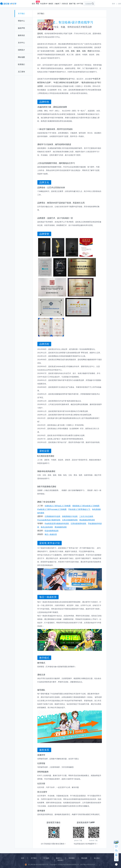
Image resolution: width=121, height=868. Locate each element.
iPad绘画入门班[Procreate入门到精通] (52, 509)
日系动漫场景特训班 (78, 523)
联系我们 (21, 64)
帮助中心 (21, 21)
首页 (33, 4)
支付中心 (21, 43)
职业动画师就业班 (52, 531)
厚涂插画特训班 (61, 527)
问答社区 (65, 4)
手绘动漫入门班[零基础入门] (79, 509)
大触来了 (57, 4)
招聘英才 (21, 50)
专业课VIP (44, 4)
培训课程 (72, 858)
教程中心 (59, 858)
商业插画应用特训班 (87, 520)
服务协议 (21, 35)
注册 (119, 4)
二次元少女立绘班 (86, 516)
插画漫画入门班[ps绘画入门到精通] (86, 506)
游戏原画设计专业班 (70, 516)
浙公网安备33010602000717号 (37, 864)
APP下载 (80, 4)
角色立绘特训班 (47, 527)
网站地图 (21, 57)
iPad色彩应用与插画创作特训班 (57, 523)
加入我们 (97, 858)
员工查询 (21, 72)
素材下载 (72, 4)
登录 (113, 4)
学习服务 (46, 858)
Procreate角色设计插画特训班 (49, 520)
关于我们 (21, 14)
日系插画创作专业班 (53, 516)
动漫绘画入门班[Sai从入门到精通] (58, 506)
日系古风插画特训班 (70, 520)
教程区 (51, 4)
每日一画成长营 (51, 534)
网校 (37, 4)
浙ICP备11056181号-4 (88, 865)
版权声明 (21, 28)
